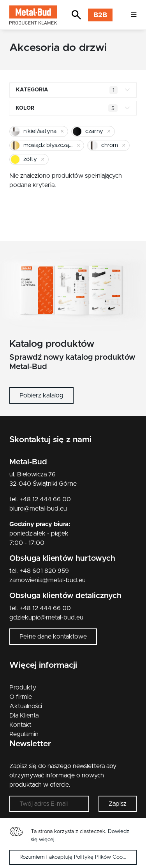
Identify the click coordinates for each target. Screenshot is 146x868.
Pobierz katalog (41, 395)
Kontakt (20, 725)
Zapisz (118, 804)
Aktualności (26, 706)
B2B (100, 15)
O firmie (21, 697)
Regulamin (24, 734)
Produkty (23, 688)
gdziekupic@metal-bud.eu (46, 618)
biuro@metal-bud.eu (38, 509)
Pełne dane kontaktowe (53, 637)
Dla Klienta (24, 716)
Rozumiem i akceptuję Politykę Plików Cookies (76, 857)
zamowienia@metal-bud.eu (47, 580)
